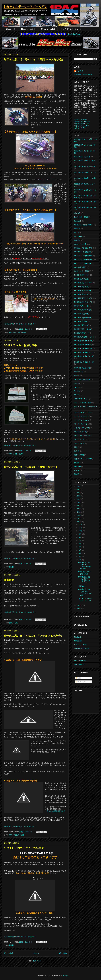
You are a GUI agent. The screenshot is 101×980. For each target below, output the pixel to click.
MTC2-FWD (79, 236)
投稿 (78, 678)
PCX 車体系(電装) (81, 321)
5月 (80, 547)
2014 (79, 515)
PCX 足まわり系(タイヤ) (83, 352)
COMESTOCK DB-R (82, 649)
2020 (79, 496)
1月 (80, 560)
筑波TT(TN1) (79, 455)
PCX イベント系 (15, 332)
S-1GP (77, 376)
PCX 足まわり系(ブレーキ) (84, 356)
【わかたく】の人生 (28, 29)
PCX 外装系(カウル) (82, 275)
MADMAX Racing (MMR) (83, 225)
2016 (79, 509)
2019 (79, 499)
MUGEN (77, 240)
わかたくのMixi (80, 128)
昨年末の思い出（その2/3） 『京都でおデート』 (32, 467)
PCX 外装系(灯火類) (82, 287)
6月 (80, 544)
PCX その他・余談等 (16, 454)
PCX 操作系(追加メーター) (84, 337)
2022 (79, 489)
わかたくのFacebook (82, 121)
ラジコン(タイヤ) (81, 432)
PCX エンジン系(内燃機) (83, 260)
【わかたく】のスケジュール (71, 29)
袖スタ (77, 451)
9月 (80, 534)
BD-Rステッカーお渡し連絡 (20, 345)
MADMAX (78, 637)
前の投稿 (63, 953)
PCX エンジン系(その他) (83, 248)
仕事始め (9, 580)
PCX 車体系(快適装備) (82, 318)
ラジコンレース (80, 439)
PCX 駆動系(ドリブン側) (83, 302)
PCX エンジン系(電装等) (83, 256)
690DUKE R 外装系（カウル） (85, 172)
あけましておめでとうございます (24, 848)
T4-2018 (77, 383)
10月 (81, 531)
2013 (79, 518)
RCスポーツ (79, 372)
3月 (80, 553)
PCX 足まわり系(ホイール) (84, 362)
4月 (80, 550)
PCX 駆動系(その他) (82, 294)
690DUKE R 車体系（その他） (85, 178)
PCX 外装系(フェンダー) (83, 283)
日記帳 (24, 332)
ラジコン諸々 (79, 443)
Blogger (65, 975)
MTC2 (76, 232)
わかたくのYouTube (82, 124)
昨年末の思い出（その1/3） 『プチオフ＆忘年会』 (34, 636)
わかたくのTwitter (74, 34)
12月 (81, 524)
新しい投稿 (8, 953)
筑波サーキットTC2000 (83, 459)
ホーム (36, 953)
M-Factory (78, 641)
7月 (80, 540)
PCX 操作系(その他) (82, 325)
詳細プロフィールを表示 (83, 74)
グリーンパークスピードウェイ (86, 407)
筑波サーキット (80, 664)
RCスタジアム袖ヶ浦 (82, 368)
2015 (79, 512)
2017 (79, 505)
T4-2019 (77, 387)
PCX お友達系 (14, 835)
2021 (79, 493)
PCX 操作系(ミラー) (82, 333)
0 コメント (29, 329)
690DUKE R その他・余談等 (85, 166)
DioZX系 (77, 213)
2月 (80, 557)
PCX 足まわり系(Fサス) (83, 341)
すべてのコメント (83, 682)
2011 (79, 605)
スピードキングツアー (82, 412)
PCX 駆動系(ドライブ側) (83, 298)
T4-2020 (77, 391)
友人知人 (78, 470)
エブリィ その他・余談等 (84, 403)
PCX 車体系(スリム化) (82, 310)
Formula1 (78, 221)
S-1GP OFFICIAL (81, 645)
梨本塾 (77, 474)
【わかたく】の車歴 (48, 29)
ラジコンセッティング (82, 436)
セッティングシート (82, 416)
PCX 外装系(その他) (82, 279)
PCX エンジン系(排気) (82, 263)
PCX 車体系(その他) (82, 314)
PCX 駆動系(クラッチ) (82, 290)
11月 (81, 528)
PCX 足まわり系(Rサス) (83, 345)
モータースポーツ (81, 424)
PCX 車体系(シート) (82, 306)
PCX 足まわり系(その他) (83, 348)
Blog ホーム (11, 29)
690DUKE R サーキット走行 (85, 161)
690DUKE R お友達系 (82, 157)
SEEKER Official (80, 661)
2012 (79, 522)
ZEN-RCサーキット (81, 399)
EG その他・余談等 (81, 217)
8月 (80, 537)
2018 (79, 502)
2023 (79, 486)
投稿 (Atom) (37, 961)
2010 (79, 608)
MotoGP (77, 229)
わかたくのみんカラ (82, 126)
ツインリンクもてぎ (82, 420)
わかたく (80, 71)
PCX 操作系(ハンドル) (82, 329)
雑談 (11, 623)
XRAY (76, 395)
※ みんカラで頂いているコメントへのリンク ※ (20, 324)
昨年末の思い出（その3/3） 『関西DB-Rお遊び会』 (34, 59)
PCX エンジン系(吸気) (82, 252)
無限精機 (78, 466)
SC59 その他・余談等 (82, 379)
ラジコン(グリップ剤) (82, 428)
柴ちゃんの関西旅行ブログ (56, 811)
